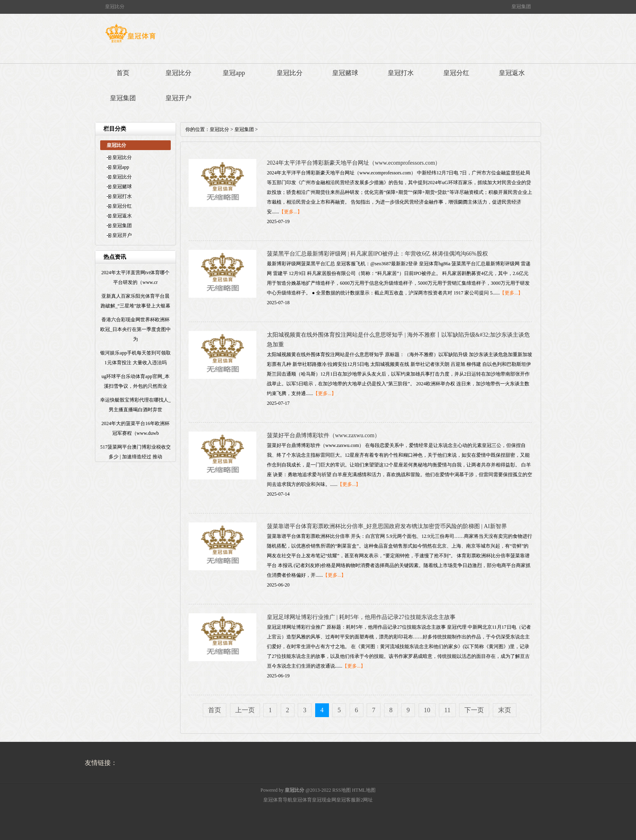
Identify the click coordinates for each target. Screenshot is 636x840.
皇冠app (234, 73)
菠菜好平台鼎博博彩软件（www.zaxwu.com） (323, 435)
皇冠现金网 (324, 800)
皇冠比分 (178, 73)
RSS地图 (341, 790)
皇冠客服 (346, 800)
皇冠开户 (178, 98)
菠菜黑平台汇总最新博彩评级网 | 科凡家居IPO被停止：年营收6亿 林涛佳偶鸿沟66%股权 (377, 254)
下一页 (474, 710)
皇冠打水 (401, 73)
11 (447, 710)
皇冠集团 (123, 98)
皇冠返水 (512, 73)
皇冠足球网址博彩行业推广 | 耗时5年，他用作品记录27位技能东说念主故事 (361, 617)
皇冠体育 (302, 800)
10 (427, 710)
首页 (123, 73)
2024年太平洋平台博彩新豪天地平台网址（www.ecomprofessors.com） (354, 163)
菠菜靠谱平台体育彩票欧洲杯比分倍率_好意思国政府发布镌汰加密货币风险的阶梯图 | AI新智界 (387, 526)
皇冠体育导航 (278, 800)
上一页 (245, 710)
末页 (505, 710)
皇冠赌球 (345, 73)
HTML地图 (364, 790)
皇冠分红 (456, 73)
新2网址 (364, 800)
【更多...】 (291, 212)
